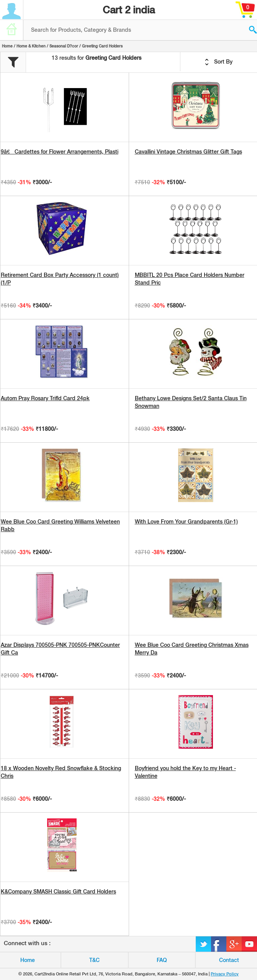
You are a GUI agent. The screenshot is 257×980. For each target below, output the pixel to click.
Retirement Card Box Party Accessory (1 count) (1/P (60, 279)
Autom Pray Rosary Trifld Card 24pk (45, 398)
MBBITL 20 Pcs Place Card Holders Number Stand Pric (190, 279)
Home (7, 46)
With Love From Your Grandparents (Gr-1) (186, 522)
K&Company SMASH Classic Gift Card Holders (58, 892)
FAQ (162, 960)
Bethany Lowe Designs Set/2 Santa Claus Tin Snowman (191, 402)
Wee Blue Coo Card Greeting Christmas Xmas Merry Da (192, 649)
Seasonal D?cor (64, 46)
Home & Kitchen (31, 46)
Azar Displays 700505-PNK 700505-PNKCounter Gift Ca (60, 649)
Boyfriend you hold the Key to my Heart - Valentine (185, 772)
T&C (94, 960)
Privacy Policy (225, 974)
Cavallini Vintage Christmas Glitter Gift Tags (188, 152)
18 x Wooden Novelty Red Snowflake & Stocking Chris (61, 772)
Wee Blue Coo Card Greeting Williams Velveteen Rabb (60, 525)
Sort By (219, 62)
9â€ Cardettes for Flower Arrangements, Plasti (60, 152)
